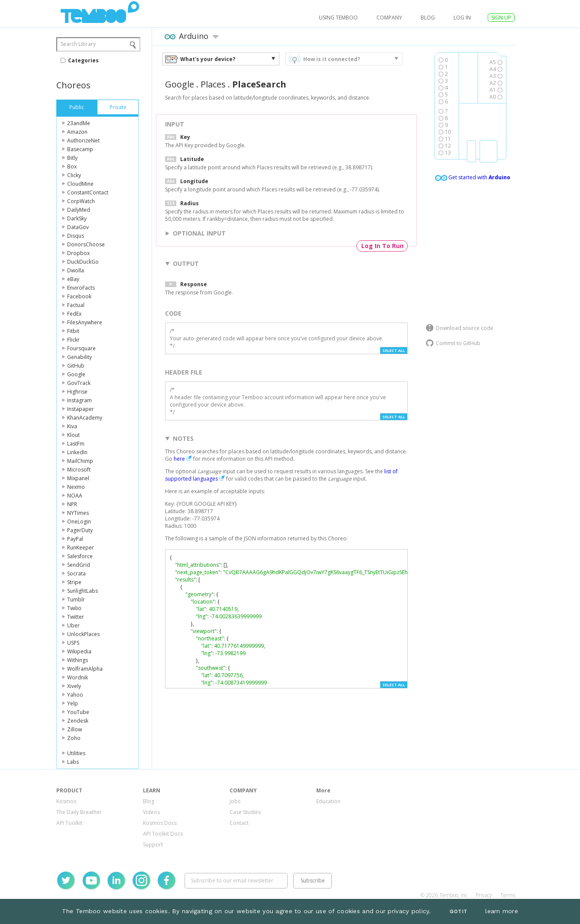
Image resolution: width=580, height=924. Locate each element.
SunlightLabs (83, 591)
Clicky (74, 175)
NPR (72, 504)
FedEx (74, 314)
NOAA (75, 496)
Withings (78, 660)
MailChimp (80, 461)
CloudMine (80, 184)
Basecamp (80, 149)
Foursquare (81, 348)
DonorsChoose (86, 244)
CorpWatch (81, 201)
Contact (239, 823)
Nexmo (76, 487)
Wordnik (78, 677)
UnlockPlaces (83, 634)
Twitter (76, 617)
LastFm (76, 444)
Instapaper (81, 409)
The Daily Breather (79, 812)
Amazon (77, 132)
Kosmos (66, 801)
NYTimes (78, 513)
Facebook (79, 296)
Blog (428, 18)
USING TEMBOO (338, 18)
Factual (76, 305)
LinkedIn (77, 452)
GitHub (76, 366)
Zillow (75, 729)
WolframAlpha (85, 669)
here (179, 459)
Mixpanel (78, 478)
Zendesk (78, 721)
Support (153, 845)
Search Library (78, 44)
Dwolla (76, 270)
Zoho (74, 738)
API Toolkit (69, 823)
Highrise (77, 392)
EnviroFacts (81, 288)
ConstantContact (88, 192)
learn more (502, 911)
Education (328, 801)
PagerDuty (80, 530)
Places (213, 84)
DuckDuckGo (83, 262)
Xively (74, 686)
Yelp (73, 703)
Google (76, 374)
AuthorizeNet (83, 141)
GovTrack (79, 383)
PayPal (75, 539)
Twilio (74, 608)
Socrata (76, 573)
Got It (458, 912)
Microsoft (79, 470)
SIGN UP (501, 18)
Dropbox (78, 253)
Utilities (76, 753)
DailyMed (79, 210)
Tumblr (76, 599)
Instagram (79, 400)
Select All (394, 351)
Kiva (72, 426)
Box (72, 166)
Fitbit (73, 331)
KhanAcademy (85, 418)
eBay (73, 279)
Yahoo (75, 695)
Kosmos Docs (160, 823)
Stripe (74, 582)
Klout (73, 435)
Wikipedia (79, 651)
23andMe (79, 123)
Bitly (72, 158)
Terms (508, 895)
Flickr (73, 340)
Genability (79, 357)
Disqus (76, 236)
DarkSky (77, 218)
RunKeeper (81, 548)
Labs (73, 762)
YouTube (78, 712)
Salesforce (80, 556)
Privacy (484, 895)
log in (462, 18)
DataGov (78, 227)
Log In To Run (382, 246)
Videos (151, 812)
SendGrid (79, 565)
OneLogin (79, 522)
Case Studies (245, 812)
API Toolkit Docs (163, 834)
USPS (73, 643)
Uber (73, 625)
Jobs (235, 801)
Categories (83, 60)
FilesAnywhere (85, 322)
